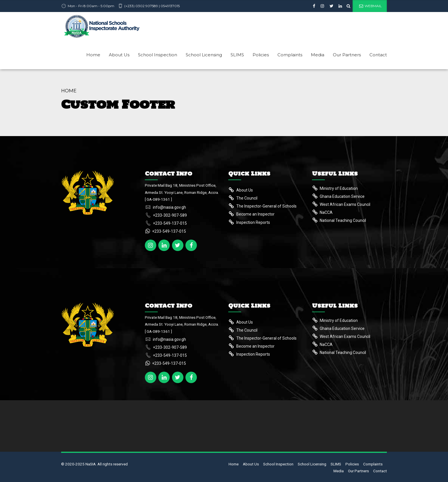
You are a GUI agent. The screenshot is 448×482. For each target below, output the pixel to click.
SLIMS (237, 55)
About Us (119, 55)
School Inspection (158, 55)
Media (318, 55)
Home (93, 55)
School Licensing (204, 55)
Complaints (290, 55)
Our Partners (347, 55)
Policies (261, 55)
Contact (378, 55)
